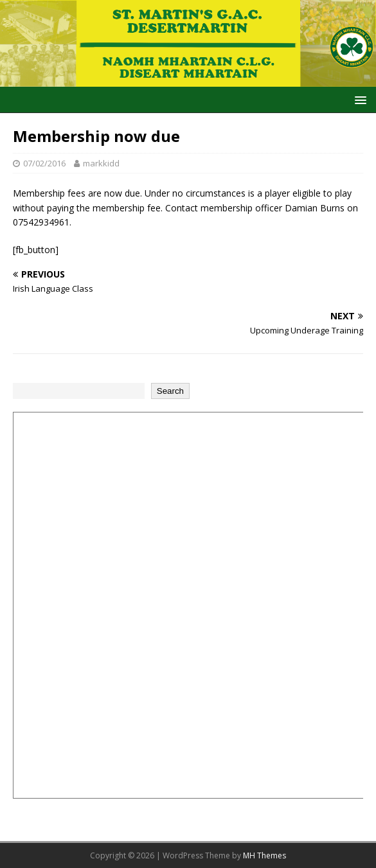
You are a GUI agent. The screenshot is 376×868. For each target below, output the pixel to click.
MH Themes (264, 855)
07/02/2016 (44, 163)
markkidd (101, 163)
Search (170, 391)
